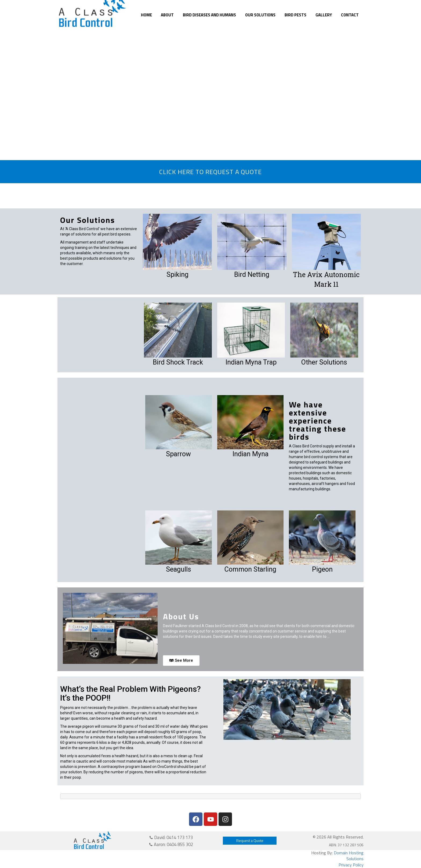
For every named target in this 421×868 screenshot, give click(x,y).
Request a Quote (250, 841)
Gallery (324, 15)
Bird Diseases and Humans (209, 15)
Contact (350, 15)
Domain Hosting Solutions (349, 856)
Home (146, 15)
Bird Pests (295, 15)
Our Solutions (260, 15)
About (167, 15)
